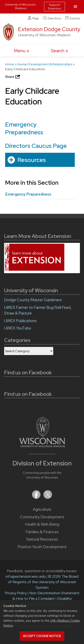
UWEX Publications (20, 321)
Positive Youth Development (42, 547)
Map (33, 18)
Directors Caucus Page (36, 146)
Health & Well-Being (42, 524)
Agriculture (42, 509)
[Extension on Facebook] (37, 497)
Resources (32, 160)
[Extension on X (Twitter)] (48, 497)
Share (13, 77)
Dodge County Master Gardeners (33, 300)
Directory (52, 18)
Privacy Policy (16, 593)
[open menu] (22, 51)
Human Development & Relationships (45, 64)
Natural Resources (42, 539)
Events (73, 18)
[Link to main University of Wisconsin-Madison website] (42, 446)
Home (10, 64)
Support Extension (54, 7)
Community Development (42, 517)
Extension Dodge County (49, 29)
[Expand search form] (59, 51)
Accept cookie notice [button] (42, 636)
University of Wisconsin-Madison (21, 6)
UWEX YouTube (18, 328)
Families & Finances (42, 532)
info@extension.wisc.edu (26, 576)
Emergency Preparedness (24, 128)
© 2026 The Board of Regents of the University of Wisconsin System (43, 582)
